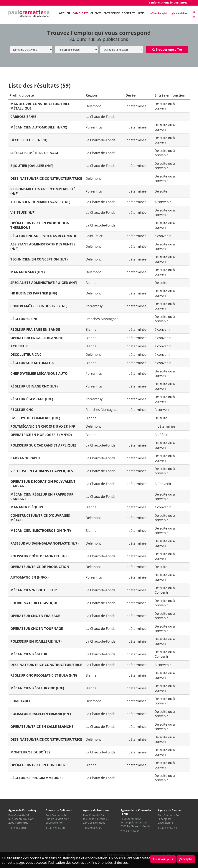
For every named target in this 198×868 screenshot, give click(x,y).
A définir (161, 435)
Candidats (81, 13)
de (194, 17)
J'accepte (186, 859)
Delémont (93, 106)
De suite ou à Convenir (165, 590)
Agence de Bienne (169, 810)
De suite (161, 191)
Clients (96, 13)
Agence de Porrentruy (22, 810)
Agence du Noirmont (96, 810)
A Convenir (163, 484)
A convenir (163, 410)
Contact (128, 13)
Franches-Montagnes (102, 319)
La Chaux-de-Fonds (100, 117)
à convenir (162, 236)
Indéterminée (136, 106)
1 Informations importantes (168, 2)
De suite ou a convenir (165, 496)
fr (194, 12)
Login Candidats (178, 13)
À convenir (163, 202)
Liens (141, 13)
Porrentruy (94, 127)
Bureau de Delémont (59, 810)
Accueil (65, 13)
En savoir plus (163, 859)
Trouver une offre (167, 50)
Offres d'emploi (159, 13)
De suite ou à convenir (165, 106)
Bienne (91, 283)
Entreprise (112, 13)
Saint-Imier (94, 236)
